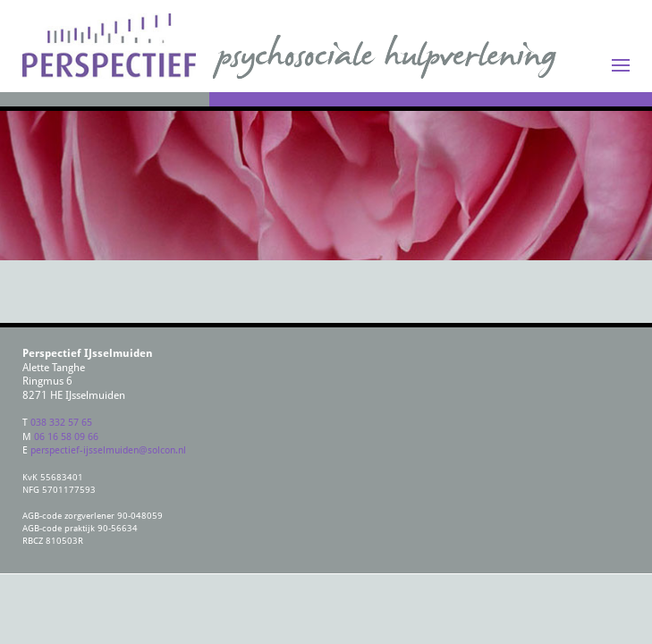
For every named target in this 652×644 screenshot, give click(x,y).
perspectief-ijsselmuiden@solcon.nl (108, 449)
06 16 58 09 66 (66, 436)
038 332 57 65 (61, 422)
